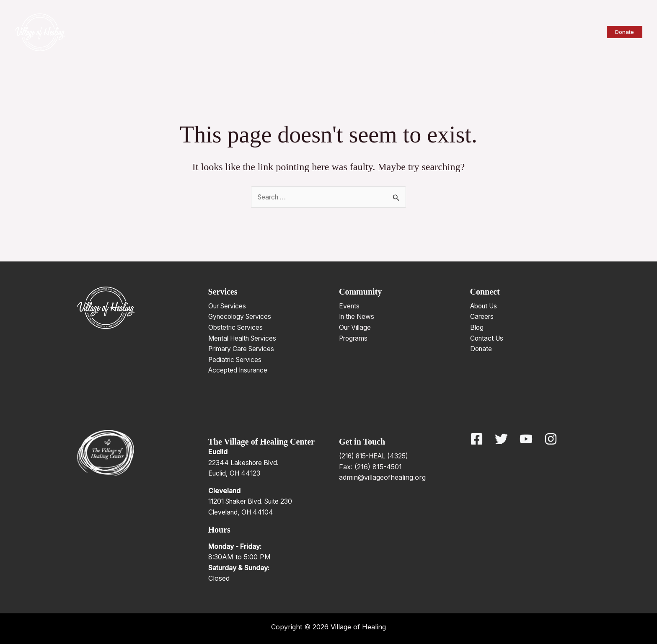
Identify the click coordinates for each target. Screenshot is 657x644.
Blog (477, 328)
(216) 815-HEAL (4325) (376, 456)
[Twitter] (501, 439)
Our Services (229, 306)
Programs (355, 338)
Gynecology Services (242, 317)
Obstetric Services (237, 328)
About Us (485, 306)
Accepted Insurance (241, 370)
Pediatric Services (237, 360)
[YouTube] (526, 439)
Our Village (356, 328)
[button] (625, 32)
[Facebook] (477, 439)
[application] (292, 32)
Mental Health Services (245, 338)
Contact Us (488, 338)
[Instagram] (551, 439)
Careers (483, 317)
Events (350, 306)
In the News (358, 317)
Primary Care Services (244, 349)
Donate (482, 349)
